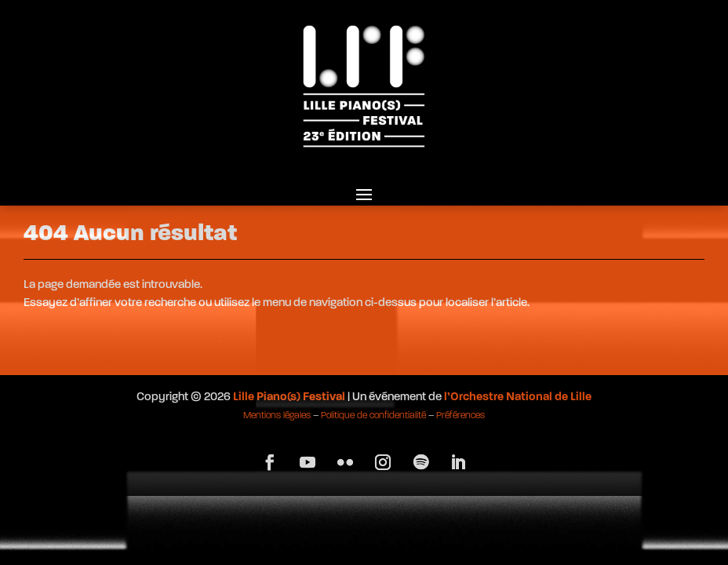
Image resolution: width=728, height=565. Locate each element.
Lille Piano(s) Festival (289, 397)
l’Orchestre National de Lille (518, 397)
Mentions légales (277, 416)
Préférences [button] (460, 416)
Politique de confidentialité (373, 416)
